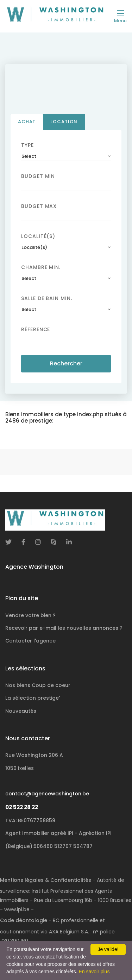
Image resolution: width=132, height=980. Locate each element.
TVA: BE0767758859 (30, 820)
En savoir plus (94, 972)
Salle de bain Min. (47, 300)
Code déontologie (24, 920)
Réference (36, 331)
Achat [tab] (27, 123)
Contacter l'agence (30, 641)
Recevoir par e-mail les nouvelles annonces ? (64, 628)
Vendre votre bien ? (30, 615)
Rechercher (66, 365)
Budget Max (39, 208)
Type (27, 147)
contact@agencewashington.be (47, 794)
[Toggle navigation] (120, 16)
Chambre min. (41, 269)
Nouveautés (21, 711)
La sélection (33, 698)
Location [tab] (64, 123)
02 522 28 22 (22, 807)
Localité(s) (38, 238)
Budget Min (38, 178)
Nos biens (38, 685)
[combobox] (66, 158)
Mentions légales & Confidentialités (46, 880)
